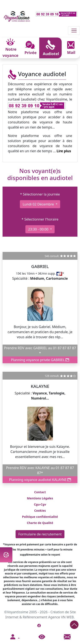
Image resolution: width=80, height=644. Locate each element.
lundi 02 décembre (39, 204)
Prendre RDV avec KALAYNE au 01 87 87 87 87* (40, 470)
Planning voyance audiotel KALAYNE (40, 480)
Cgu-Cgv (40, 504)
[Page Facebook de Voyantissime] (39, 626)
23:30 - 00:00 (39, 229)
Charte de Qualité (40, 523)
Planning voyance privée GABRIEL (40, 360)
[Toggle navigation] (74, 31)
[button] (15, 637)
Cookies (40, 511)
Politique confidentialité (40, 517)
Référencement (35, 617)
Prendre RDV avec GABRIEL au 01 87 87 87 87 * (40, 351)
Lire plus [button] (64, 151)
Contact (40, 492)
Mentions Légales (40, 498)
